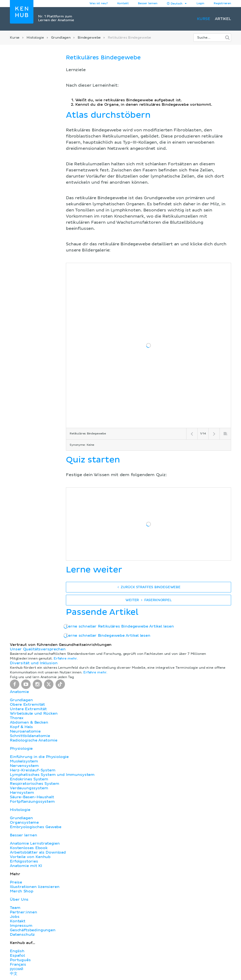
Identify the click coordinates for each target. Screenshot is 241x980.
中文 (14, 974)
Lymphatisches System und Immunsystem (52, 775)
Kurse (204, 19)
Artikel (223, 19)
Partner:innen (24, 912)
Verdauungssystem (29, 788)
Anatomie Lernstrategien (35, 843)
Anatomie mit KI (26, 866)
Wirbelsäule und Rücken (34, 713)
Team (15, 908)
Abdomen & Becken (29, 722)
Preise (16, 882)
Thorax (17, 718)
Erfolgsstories (24, 861)
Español (17, 956)
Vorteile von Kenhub (30, 857)
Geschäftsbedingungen (33, 930)
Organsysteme (24, 822)
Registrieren (222, 4)
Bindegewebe (89, 38)
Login (200, 4)
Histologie (35, 38)
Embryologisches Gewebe (36, 827)
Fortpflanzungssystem (32, 802)
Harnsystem (22, 793)
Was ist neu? (98, 4)
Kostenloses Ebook (29, 848)
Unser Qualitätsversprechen (38, 649)
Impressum (21, 926)
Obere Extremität (27, 705)
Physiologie (21, 749)
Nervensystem (24, 766)
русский (16, 969)
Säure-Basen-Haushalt (32, 797)
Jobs (15, 917)
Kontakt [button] (123, 4)
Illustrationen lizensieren (35, 887)
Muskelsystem (24, 761)
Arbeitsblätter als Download (38, 852)
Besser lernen (148, 4)
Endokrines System (29, 779)
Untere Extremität (28, 709)
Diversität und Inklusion (34, 663)
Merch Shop (22, 891)
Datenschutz (22, 935)
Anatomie (19, 692)
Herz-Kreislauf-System (33, 770)
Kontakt (18, 921)
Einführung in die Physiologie (39, 757)
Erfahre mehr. (66, 659)
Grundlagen (61, 38)
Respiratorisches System (35, 784)
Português (20, 960)
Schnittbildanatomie (30, 736)
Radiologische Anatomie (34, 740)
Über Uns (19, 899)
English (17, 951)
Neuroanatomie (25, 731)
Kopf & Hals (21, 727)
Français (18, 964)
